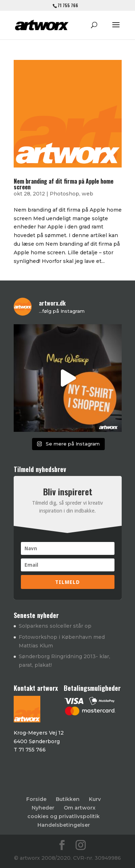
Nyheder (43, 808)
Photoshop (64, 194)
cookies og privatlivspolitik (64, 816)
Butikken (68, 799)
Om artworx (80, 808)
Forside (36, 799)
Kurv (95, 799)
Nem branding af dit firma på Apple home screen (64, 184)
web (87, 194)
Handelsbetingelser (64, 825)
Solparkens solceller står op (55, 626)
